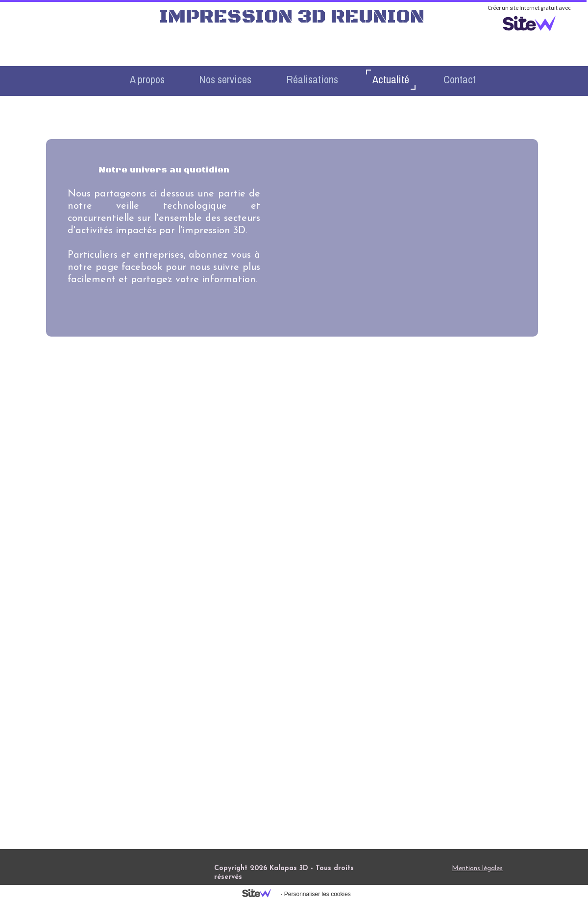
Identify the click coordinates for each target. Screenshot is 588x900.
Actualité (391, 79)
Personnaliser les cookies (318, 894)
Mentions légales (477, 868)
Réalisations (312, 79)
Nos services (225, 79)
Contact (460, 79)
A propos (147, 79)
